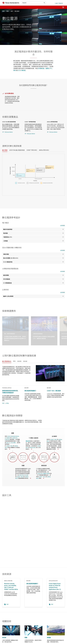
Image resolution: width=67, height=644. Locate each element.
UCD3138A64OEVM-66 (13, 436)
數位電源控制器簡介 (30, 391)
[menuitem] (59, 7)
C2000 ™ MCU (42, 477)
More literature (11, 593)
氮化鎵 (4, 638)
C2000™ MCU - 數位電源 (54, 391)
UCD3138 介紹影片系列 (43, 474)
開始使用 (28, 441)
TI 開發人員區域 (33, 438)
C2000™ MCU (10, 446)
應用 (8, 11)
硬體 (13, 433)
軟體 (23, 466)
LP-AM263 (7, 438)
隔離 (26, 638)
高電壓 (49, 638)
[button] (4, 7)
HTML (7, 403)
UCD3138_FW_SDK (24, 475)
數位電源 (17, 11)
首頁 (3, 11)
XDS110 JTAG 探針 (11, 443)
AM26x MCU (33, 448)
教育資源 (44, 466)
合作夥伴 (54, 436)
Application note (56, 593)
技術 (12, 11)
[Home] (11, 3)
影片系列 (33, 593)
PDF (3, 403)
